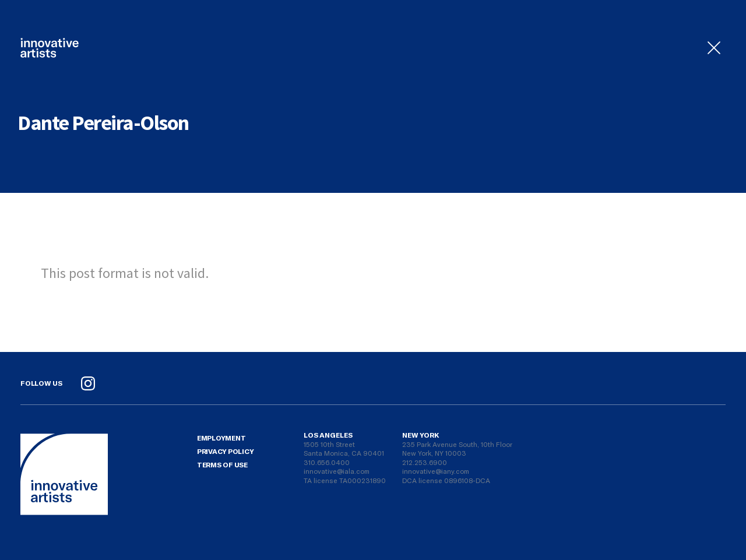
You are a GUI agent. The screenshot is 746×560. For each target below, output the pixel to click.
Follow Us (41, 383)
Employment (221, 438)
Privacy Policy (226, 451)
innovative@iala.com (337, 471)
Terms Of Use (222, 464)
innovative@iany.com (436, 471)
